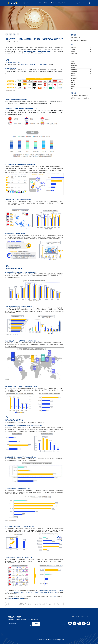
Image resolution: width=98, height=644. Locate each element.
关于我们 (46, 3)
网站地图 (57, 640)
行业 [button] (34, 3)
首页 (24, 3)
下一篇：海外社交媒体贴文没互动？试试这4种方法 (47, 604)
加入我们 (53, 3)
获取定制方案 (61, 3)
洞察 (40, 3)
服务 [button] (28, 3)
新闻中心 (88, 617)
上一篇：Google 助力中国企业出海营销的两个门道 (18, 604)
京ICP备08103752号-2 (49, 640)
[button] (81, 3)
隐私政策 (62, 640)
